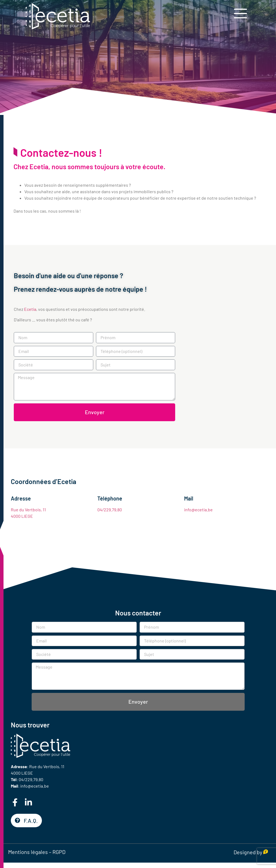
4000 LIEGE (22, 516)
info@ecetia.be (198, 510)
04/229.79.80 (110, 510)
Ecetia (30, 309)
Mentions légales (28, 852)
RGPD (59, 852)
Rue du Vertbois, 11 (28, 510)
